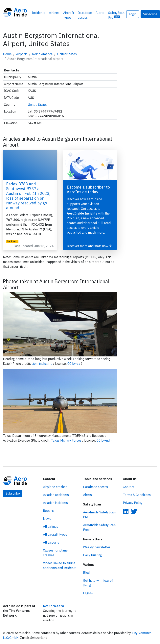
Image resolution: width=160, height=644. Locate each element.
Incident (12, 241)
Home (7, 54)
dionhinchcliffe (42, 364)
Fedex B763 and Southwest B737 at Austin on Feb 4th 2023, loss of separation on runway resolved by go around (28, 196)
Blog (86, 573)
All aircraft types (55, 534)
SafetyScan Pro (116, 15)
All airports (51, 542)
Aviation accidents (56, 495)
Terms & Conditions (137, 495)
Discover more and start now (89, 246)
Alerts (100, 13)
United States (67, 54)
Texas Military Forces (67, 440)
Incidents (39, 13)
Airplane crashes (55, 487)
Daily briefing (92, 555)
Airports (22, 54)
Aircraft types (69, 15)
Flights (88, 593)
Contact (129, 487)
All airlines (51, 527)
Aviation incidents (55, 503)
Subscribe (13, 493)
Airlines (54, 13)
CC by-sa (74, 364)
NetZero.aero (54, 606)
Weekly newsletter (97, 547)
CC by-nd (103, 440)
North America (42, 54)
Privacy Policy (133, 503)
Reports (49, 511)
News (47, 519)
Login (133, 14)
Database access (85, 15)
